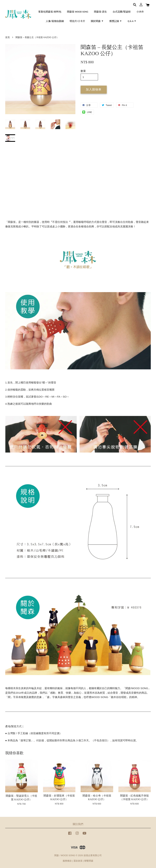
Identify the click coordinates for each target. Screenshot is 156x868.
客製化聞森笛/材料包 (50, 12)
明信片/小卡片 (77, 21)
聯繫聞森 (89, 861)
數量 (83, 71)
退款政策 (78, 861)
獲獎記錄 (116, 21)
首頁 (7, 37)
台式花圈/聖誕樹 (122, 12)
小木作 (140, 12)
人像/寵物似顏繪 (55, 21)
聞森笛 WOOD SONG (78, 12)
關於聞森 (97, 21)
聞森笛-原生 (100, 12)
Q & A (132, 21)
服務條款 (67, 861)
